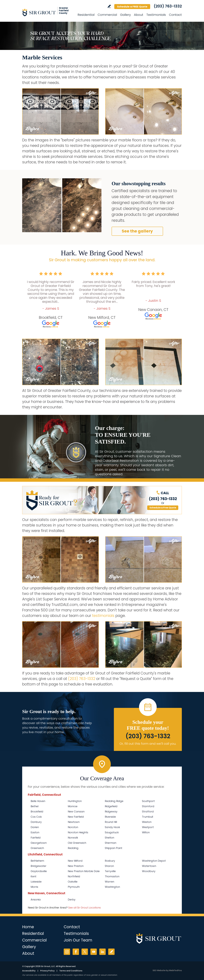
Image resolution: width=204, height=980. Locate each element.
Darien (35, 827)
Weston (147, 822)
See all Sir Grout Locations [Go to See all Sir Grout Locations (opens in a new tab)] (84, 908)
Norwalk (73, 838)
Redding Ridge (114, 801)
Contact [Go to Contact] (175, 15)
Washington (112, 887)
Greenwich (37, 848)
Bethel (35, 806)
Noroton (73, 827)
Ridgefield (111, 806)
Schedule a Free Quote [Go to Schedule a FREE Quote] (163, 508)
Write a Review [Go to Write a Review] (109, 6)
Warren (109, 882)
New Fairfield (76, 817)
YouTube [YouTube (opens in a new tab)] (94, 952)
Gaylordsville (39, 871)
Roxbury (110, 861)
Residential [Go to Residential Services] (86, 15)
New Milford (75, 861)
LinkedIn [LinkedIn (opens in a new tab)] (102, 952)
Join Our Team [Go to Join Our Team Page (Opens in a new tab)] (78, 940)
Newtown (74, 822)
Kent (33, 876)
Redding (73, 848)
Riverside (110, 817)
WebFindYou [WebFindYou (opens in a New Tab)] (175, 970)
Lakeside (36, 882)
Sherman (111, 843)
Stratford (148, 811)
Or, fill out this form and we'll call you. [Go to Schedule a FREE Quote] (148, 744)
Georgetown (39, 843)
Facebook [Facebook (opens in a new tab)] (76, 952)
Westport (148, 827)
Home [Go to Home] (28, 927)
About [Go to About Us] (139, 15)
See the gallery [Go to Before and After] (137, 231)
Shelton (109, 838)
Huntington (75, 801)
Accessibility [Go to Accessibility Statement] (29, 971)
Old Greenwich (77, 843)
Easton (35, 832)
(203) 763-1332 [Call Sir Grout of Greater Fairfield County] (168, 6)
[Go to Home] (48, 12)
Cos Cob (36, 817)
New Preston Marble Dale (84, 871)
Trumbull (147, 817)
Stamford (148, 806)
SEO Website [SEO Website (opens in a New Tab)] (159, 970)
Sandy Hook (112, 827)
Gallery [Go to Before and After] (125, 15)
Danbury (36, 822)
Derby (72, 900)
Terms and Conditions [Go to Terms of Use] (71, 971)
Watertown (149, 866)
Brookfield (37, 811)
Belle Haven (38, 801)
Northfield (74, 876)
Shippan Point (114, 848)
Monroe (73, 806)
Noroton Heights (78, 832)
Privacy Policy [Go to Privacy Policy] (47, 971)
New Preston (76, 866)
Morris (34, 887)
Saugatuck (112, 832)
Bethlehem (37, 861)
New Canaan (76, 811)
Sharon (109, 866)
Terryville (110, 871)
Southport (148, 801)
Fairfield (36, 838)
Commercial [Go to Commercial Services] (107, 15)
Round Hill (111, 822)
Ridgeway (111, 811)
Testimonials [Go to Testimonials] (156, 15)
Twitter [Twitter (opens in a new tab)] (85, 952)
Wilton (146, 832)
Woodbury (149, 871)
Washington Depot (154, 861)
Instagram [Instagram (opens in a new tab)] (67, 952)
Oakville (73, 882)
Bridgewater (38, 866)
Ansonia (36, 900)
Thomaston (112, 876)
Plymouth (74, 887)
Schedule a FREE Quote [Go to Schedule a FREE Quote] (132, 7)
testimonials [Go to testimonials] (103, 616)
